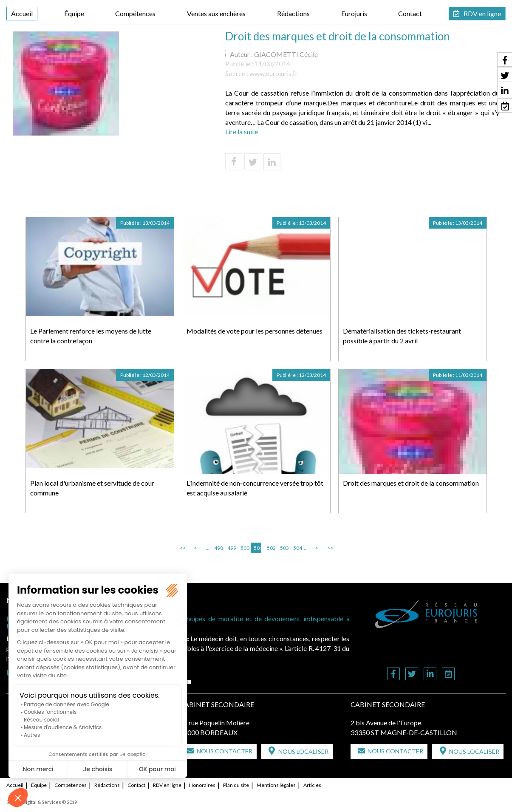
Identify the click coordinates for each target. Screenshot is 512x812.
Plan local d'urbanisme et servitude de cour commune (92, 488)
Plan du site (236, 785)
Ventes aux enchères (216, 13)
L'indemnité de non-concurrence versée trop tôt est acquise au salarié (255, 488)
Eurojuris (354, 13)
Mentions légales (276, 785)
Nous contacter (225, 751)
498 (218, 548)
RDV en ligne (482, 13)
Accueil (22, 13)
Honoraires (202, 785)
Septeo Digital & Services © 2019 (42, 802)
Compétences (135, 13)
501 (257, 548)
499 (231, 548)
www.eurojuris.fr (274, 73)
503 (284, 548)
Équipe (74, 13)
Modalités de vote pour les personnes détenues (255, 331)
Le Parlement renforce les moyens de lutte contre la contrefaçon (91, 336)
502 (271, 548)
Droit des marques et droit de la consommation (411, 483)
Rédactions (293, 13)
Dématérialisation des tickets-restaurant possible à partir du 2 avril (402, 336)
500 (244, 548)
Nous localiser (303, 751)
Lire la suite (242, 132)
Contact (410, 13)
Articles (312, 785)
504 (297, 548)
